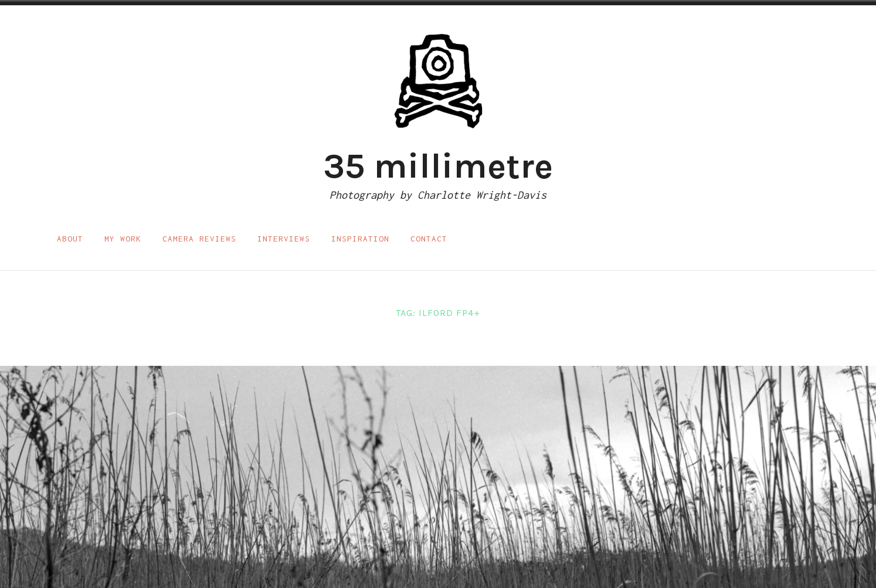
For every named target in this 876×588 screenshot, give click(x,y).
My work (123, 239)
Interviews (284, 239)
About (70, 239)
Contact (429, 239)
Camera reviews (199, 239)
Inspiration (360, 239)
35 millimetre (438, 166)
